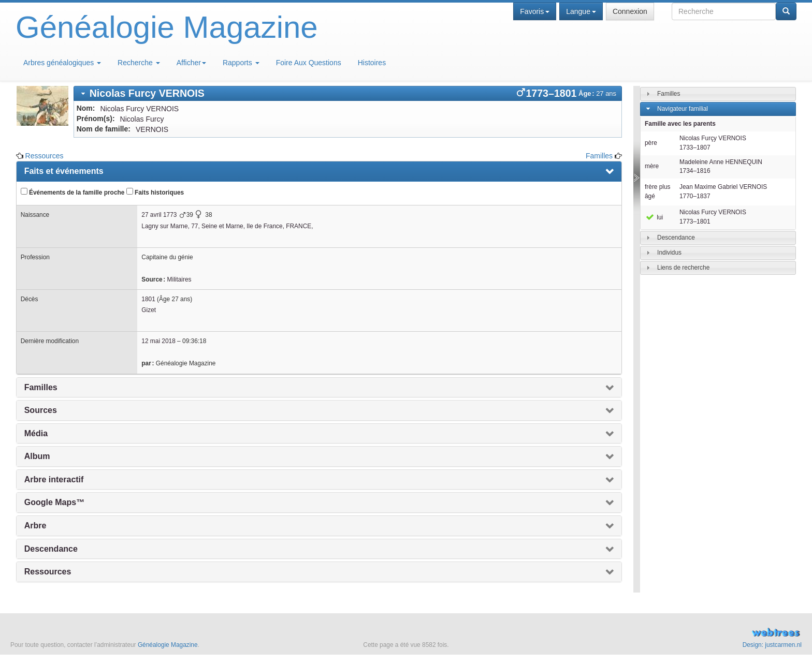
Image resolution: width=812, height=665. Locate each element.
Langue (581, 11)
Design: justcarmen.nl (772, 645)
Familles (599, 156)
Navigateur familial (683, 109)
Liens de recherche (683, 268)
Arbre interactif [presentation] (54, 479)
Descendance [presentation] (51, 549)
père (651, 143)
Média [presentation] (36, 433)
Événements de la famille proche (73, 192)
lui (654, 217)
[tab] (348, 93)
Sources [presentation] (41, 410)
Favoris (535, 11)
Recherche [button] (139, 63)
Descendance (676, 238)
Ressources (45, 156)
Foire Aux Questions (309, 63)
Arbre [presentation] (35, 526)
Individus (669, 253)
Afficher (191, 63)
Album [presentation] (37, 456)
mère (652, 166)
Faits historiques (155, 192)
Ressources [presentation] (48, 572)
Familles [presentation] (41, 387)
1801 (148, 299)
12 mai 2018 (158, 341)
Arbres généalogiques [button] (62, 63)
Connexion (630, 11)
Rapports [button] (241, 63)
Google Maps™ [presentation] (54, 502)
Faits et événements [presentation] (64, 171)
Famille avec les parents (680, 124)
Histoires (372, 63)
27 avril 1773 (159, 215)
